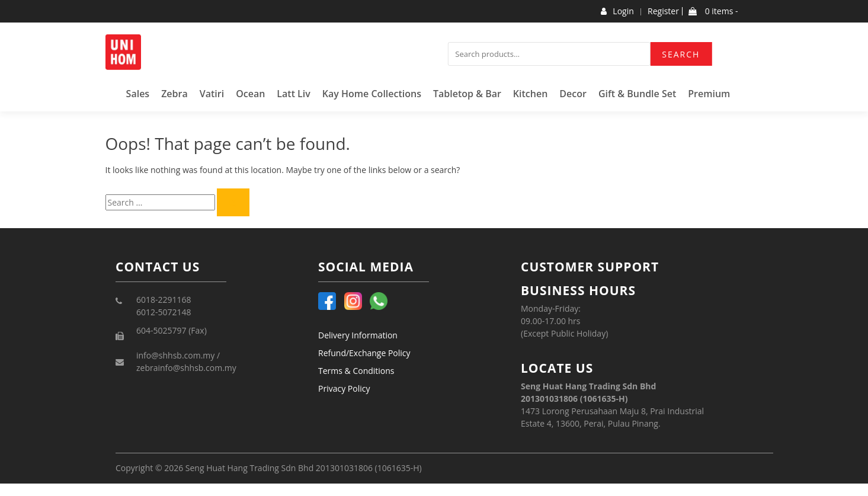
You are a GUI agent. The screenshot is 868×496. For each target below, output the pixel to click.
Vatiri (212, 94)
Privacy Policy (344, 388)
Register (663, 11)
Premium (709, 94)
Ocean (250, 94)
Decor (573, 94)
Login (617, 11)
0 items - (713, 11)
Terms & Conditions (356, 371)
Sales (138, 94)
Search (681, 54)
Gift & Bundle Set (637, 94)
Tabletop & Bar (467, 94)
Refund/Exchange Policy (364, 353)
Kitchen (531, 94)
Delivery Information (358, 335)
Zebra (174, 94)
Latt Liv (294, 94)
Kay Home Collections (372, 94)
